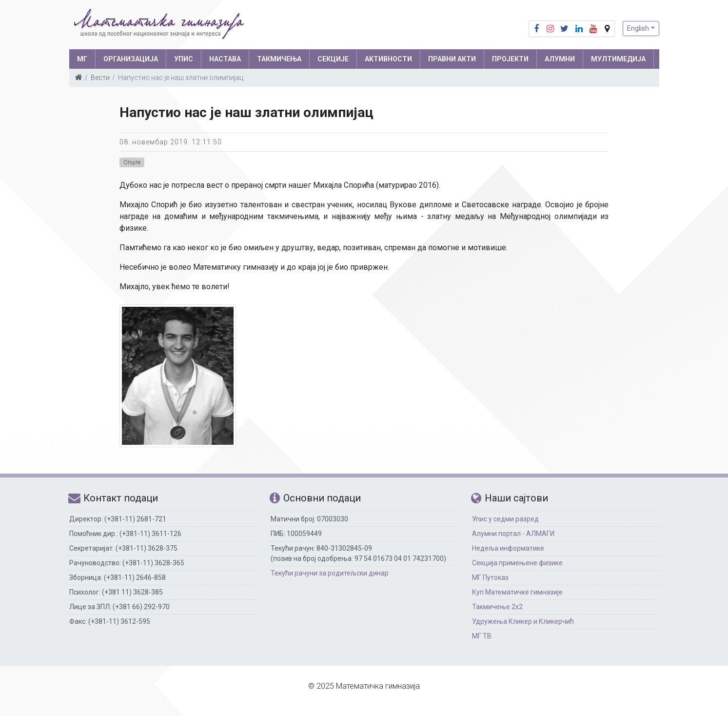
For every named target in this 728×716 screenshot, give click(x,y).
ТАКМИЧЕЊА (279, 59)
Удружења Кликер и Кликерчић (523, 621)
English (638, 28)
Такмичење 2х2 (497, 607)
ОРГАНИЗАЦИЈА (131, 59)
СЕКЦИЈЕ (333, 59)
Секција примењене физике (517, 563)
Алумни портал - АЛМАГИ (513, 534)
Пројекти (510, 59)
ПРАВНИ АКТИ (452, 59)
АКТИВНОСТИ (388, 59)
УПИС (184, 59)
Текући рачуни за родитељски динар (330, 573)
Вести (100, 78)
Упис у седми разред (505, 519)
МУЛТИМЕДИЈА (618, 59)
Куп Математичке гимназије (517, 592)
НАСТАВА (225, 59)
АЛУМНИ (560, 59)
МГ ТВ (482, 636)
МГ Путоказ (490, 577)
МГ (82, 59)
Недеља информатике (508, 548)
